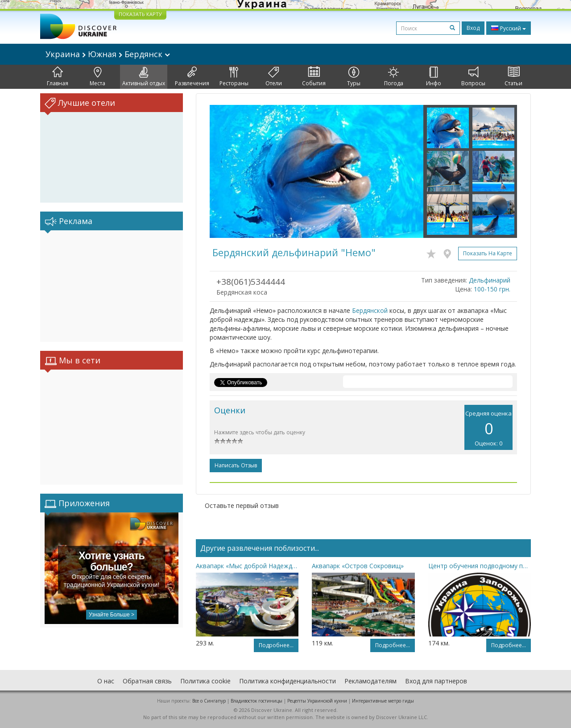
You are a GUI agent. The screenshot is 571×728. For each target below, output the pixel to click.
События (314, 77)
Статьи (513, 77)
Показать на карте (488, 253)
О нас (106, 681)
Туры (354, 77)
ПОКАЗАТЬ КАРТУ (140, 14)
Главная (58, 77)
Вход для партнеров (436, 681)
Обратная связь (147, 681)
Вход (473, 28)
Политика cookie (205, 681)
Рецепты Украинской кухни (317, 701)
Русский (509, 28)
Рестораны (234, 77)
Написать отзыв (236, 465)
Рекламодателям (370, 681)
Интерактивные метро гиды (383, 701)
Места (97, 77)
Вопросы (473, 77)
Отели (274, 77)
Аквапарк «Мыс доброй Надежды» (247, 566)
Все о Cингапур (209, 701)
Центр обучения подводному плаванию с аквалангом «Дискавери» (480, 566)
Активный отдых (144, 77)
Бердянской (370, 310)
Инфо (434, 77)
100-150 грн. (492, 289)
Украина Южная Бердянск (108, 54)
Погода (394, 77)
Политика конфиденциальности (288, 681)
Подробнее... (276, 645)
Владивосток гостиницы (257, 701)
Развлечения (192, 77)
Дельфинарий (490, 280)
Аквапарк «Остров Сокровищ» (358, 566)
